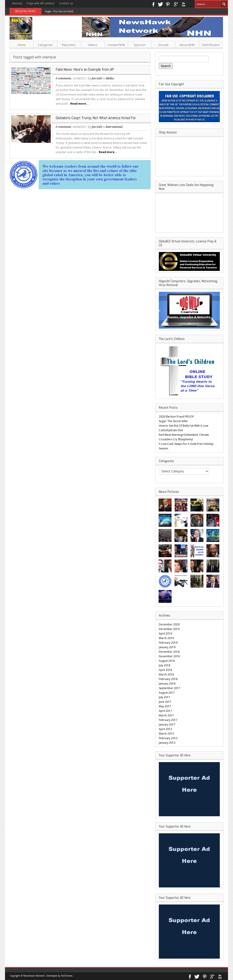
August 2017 (167, 693)
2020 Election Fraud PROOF (176, 417)
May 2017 (165, 706)
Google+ (176, 4)
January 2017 (167, 724)
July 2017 (165, 697)
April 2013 (165, 729)
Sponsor (140, 45)
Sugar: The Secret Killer (59, 11)
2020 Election (211, 45)
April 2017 (165, 711)
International (114, 127)
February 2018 (168, 679)
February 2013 (168, 738)
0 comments (63, 78)
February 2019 (168, 643)
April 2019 (165, 634)
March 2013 (166, 734)
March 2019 (166, 638)
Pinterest (168, 4)
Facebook (153, 4)
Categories (45, 45)
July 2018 (165, 665)
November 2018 (169, 656)
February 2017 (168, 720)
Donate (163, 45)
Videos (93, 45)
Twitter (160, 4)
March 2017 (166, 715)
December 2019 (169, 629)
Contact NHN (116, 45)
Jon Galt (97, 78)
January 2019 (167, 647)
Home (22, 45)
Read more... (80, 104)
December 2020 (169, 624)
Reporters (69, 45)
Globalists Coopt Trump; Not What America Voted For (96, 118)
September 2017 (170, 688)
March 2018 (166, 674)
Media (110, 78)
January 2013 (167, 743)
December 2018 (169, 652)
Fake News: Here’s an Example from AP (85, 69)
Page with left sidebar (41, 3)
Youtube (184, 4)
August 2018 (167, 661)
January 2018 (167, 684)
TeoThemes (67, 976)
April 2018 (165, 670)
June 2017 (165, 702)
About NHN (187, 45)
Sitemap (17, 3)
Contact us (66, 3)
